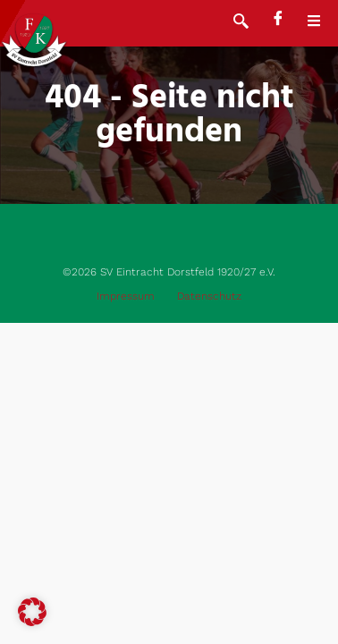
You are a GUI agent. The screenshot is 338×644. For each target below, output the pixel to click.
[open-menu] (323, 23)
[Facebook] (278, 20)
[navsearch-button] (241, 23)
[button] (32, 612)
